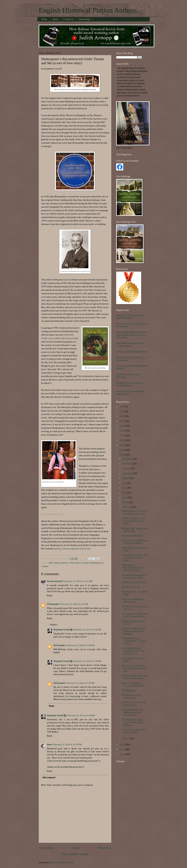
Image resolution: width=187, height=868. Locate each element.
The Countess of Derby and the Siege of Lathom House (134, 558)
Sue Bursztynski (55, 581)
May (125, 493)
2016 (122, 445)
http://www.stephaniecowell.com (73, 549)
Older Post (105, 848)
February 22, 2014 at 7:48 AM (87, 661)
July (124, 483)
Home (44, 19)
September (128, 474)
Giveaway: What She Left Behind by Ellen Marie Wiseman (133, 631)
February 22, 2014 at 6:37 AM (74, 604)
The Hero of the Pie (131, 587)
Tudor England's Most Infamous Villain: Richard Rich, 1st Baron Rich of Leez (131, 335)
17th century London (79, 563)
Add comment (49, 778)
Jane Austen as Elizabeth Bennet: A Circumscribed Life (134, 668)
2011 (122, 754)
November (127, 464)
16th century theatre (58, 563)
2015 (122, 450)
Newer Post (46, 848)
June (125, 488)
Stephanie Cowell (61, 630)
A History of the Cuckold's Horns (132, 352)
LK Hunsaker (53, 604)
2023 (122, 416)
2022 (122, 421)
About (55, 19)
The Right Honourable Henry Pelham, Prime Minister (132, 722)
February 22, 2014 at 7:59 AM (80, 683)
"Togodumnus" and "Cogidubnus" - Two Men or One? (134, 641)
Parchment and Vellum (132, 536)
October (126, 469)
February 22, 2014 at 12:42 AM (78, 581)
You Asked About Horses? (134, 582)
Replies (54, 625)
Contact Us (68, 19)
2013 (122, 745)
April (125, 498)
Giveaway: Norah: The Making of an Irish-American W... (132, 712)
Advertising (84, 19)
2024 (122, 411)
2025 (122, 407)
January (126, 739)
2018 (122, 436)
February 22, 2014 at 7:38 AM (80, 645)
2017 (122, 440)
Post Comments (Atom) (63, 863)
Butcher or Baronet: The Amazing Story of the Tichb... (133, 521)
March (125, 502)
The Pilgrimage (129, 690)
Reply (50, 596)
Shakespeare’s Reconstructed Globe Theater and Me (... (132, 568)
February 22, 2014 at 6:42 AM (87, 630)
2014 (122, 455)
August (126, 478)
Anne (49, 745)
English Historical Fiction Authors (88, 10)
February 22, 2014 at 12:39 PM (67, 745)
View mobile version (75, 854)
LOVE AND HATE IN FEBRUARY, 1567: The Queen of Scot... (133, 651)
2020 (122, 426)
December (127, 459)
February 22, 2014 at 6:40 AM (81, 716)
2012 (122, 750)
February (127, 507)
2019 (122, 431)
